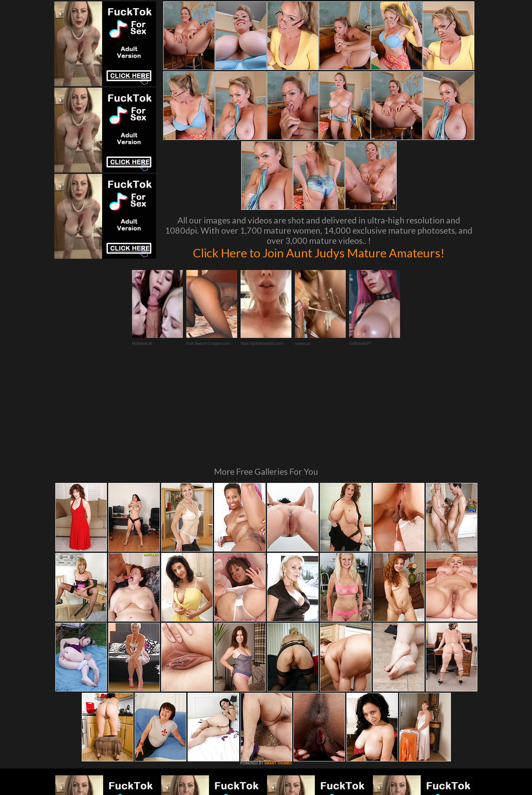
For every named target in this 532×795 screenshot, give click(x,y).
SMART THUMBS (278, 671)
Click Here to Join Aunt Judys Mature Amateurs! (319, 253)
